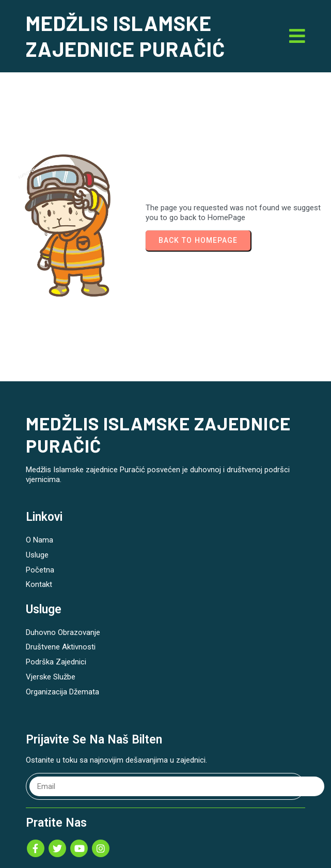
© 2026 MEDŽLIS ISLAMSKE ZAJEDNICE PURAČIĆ (166, 847)
